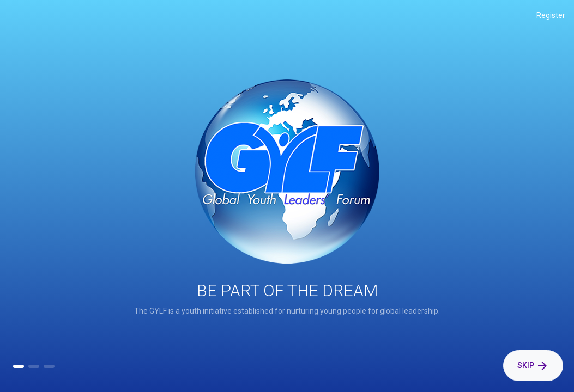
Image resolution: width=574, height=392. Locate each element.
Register (551, 15)
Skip (533, 366)
